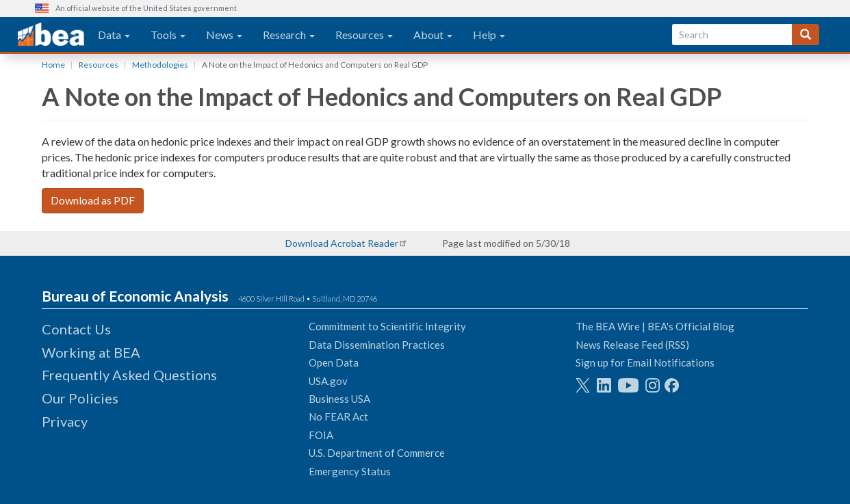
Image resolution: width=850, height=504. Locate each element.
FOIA (321, 435)
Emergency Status (350, 471)
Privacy (65, 421)
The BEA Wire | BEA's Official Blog (655, 326)
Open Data (334, 362)
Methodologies (160, 65)
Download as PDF (93, 200)
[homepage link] (51, 35)
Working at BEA (91, 352)
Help (489, 35)
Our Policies (80, 398)
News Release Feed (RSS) (632, 345)
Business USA (339, 399)
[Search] (806, 35)
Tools (168, 35)
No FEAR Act (338, 416)
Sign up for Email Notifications (645, 362)
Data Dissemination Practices (377, 345)
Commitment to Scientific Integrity (387, 326)
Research (289, 35)
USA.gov (328, 381)
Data (114, 35)
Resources (364, 35)
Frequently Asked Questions (129, 375)
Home (53, 65)
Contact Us (76, 329)
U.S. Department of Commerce (377, 453)
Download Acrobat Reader (342, 243)
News (224, 35)
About (433, 35)
